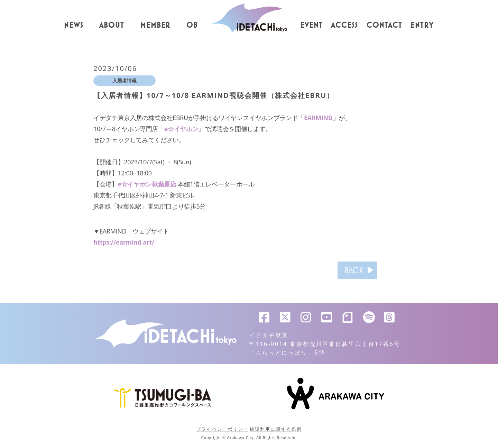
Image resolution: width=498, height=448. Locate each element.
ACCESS (344, 25)
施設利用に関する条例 (276, 429)
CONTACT (384, 25)
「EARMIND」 (318, 118)
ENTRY (422, 25)
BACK (354, 270)
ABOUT (112, 25)
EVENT (311, 25)
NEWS (74, 25)
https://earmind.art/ (124, 242)
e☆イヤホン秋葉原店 (147, 184)
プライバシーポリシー (222, 429)
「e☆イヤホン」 (181, 129)
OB (192, 25)
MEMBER (155, 25)
